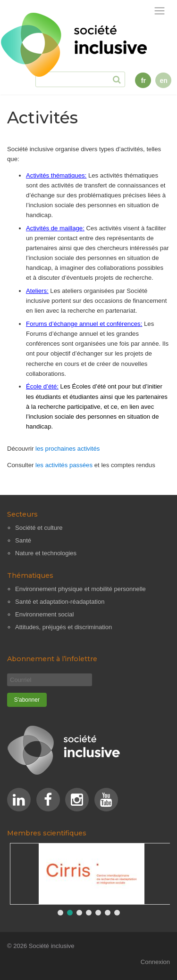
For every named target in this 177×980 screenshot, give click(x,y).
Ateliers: (37, 291)
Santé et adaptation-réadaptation (60, 602)
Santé (23, 540)
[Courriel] (50, 680)
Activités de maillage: (55, 228)
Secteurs (22, 514)
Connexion (155, 962)
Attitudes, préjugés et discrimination (63, 627)
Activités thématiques (55, 175)
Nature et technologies (46, 553)
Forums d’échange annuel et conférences (83, 324)
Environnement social (44, 614)
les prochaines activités (67, 449)
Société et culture (39, 528)
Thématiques (30, 575)
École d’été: (42, 386)
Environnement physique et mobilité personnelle (80, 589)
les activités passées (64, 465)
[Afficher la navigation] (160, 11)
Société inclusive (52, 946)
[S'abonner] (27, 700)
